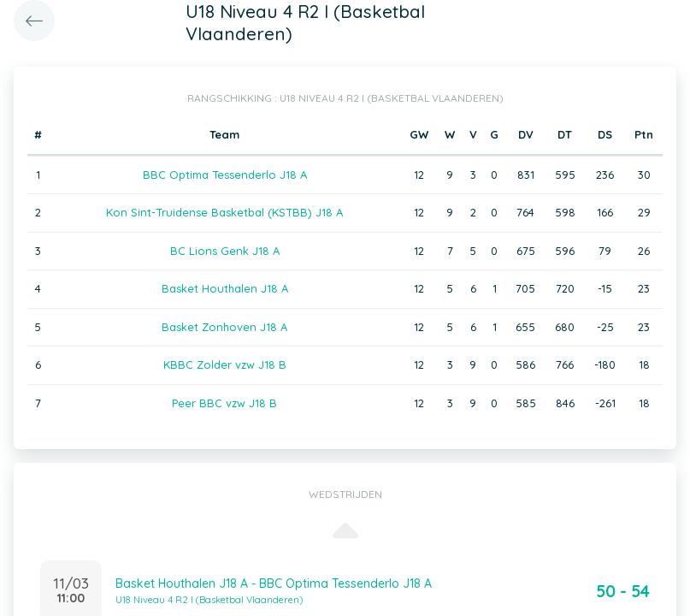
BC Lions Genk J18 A (225, 251)
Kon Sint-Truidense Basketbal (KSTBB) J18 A (224, 212)
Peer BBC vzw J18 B (224, 403)
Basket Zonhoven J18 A (224, 327)
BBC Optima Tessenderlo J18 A (225, 175)
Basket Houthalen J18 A (225, 288)
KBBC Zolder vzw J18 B (225, 364)
